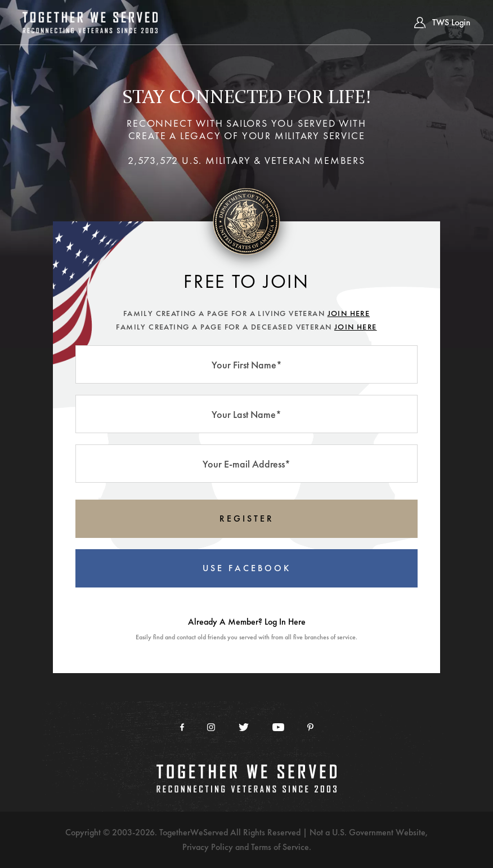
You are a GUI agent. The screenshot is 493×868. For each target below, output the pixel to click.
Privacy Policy (208, 847)
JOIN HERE (349, 313)
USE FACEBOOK (247, 568)
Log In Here (285, 622)
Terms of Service (280, 847)
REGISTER (247, 518)
